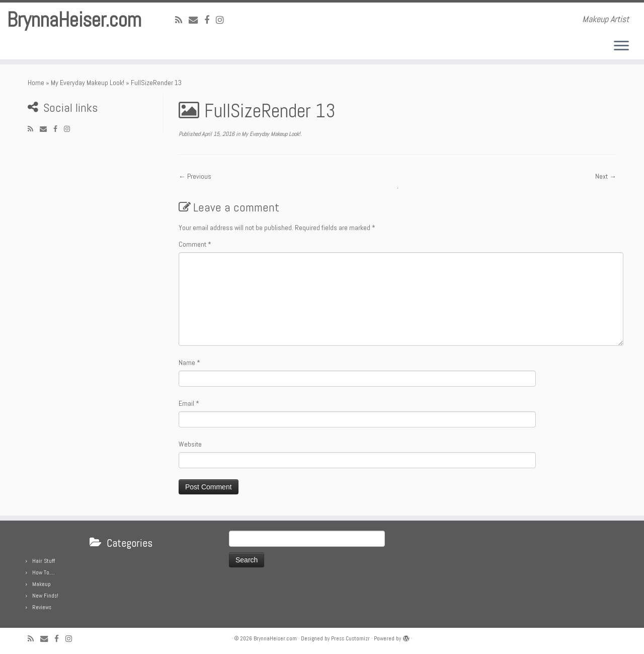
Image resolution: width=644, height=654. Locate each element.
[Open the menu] (621, 46)
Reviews (42, 607)
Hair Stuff (44, 561)
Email (189, 403)
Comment (195, 244)
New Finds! (45, 596)
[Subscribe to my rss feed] (182, 20)
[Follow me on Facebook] (210, 20)
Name (189, 362)
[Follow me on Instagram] (223, 20)
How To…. (43, 572)
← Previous (195, 176)
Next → (606, 176)
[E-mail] (196, 20)
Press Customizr (350, 638)
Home (36, 83)
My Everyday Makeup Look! (88, 83)
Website (190, 444)
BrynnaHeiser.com (74, 20)
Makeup (42, 584)
